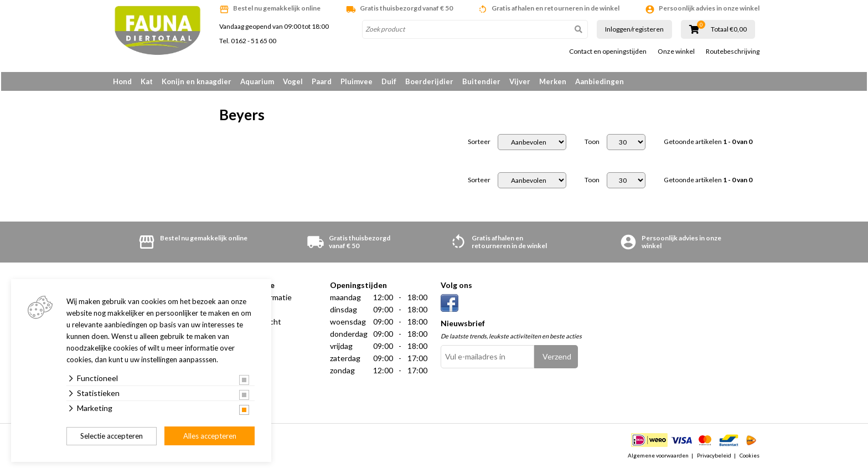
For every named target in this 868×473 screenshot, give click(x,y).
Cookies (750, 459)
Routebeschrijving (733, 52)
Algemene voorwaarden (658, 459)
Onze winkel (676, 52)
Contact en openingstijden (608, 52)
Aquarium (257, 81)
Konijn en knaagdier (197, 81)
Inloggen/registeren (634, 29)
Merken (553, 81)
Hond (122, 81)
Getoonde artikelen (708, 145)
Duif (389, 81)
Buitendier (481, 81)
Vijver (520, 81)
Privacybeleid (714, 459)
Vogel (293, 81)
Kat (147, 81)
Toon (592, 145)
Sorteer (479, 145)
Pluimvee (356, 81)
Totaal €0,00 (729, 29)
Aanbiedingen (600, 81)
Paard (322, 81)
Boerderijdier (429, 81)
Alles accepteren (210, 436)
